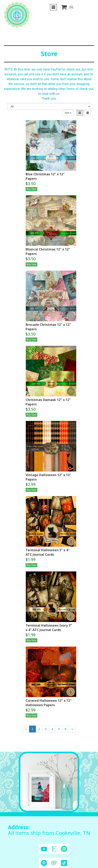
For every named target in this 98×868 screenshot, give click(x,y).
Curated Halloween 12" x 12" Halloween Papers (49, 703)
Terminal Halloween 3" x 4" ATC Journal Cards (48, 552)
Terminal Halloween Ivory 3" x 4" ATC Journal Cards (49, 628)
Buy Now (31, 189)
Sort (68, 113)
